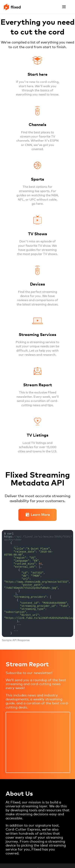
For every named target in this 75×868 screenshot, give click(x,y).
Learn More (37, 515)
